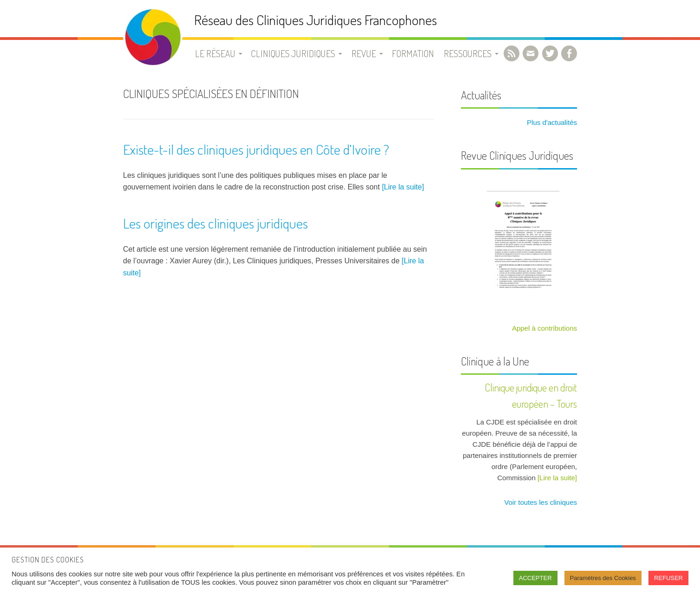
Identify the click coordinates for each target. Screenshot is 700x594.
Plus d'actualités (551, 122)
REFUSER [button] (668, 578)
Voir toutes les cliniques (540, 502)
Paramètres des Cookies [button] (603, 578)
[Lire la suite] (403, 187)
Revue (364, 53)
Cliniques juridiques (293, 53)
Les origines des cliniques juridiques (215, 223)
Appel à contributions (544, 328)
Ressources (468, 53)
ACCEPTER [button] (535, 578)
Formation (413, 53)
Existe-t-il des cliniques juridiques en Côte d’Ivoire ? (256, 149)
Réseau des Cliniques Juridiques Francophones (315, 20)
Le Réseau (215, 53)
